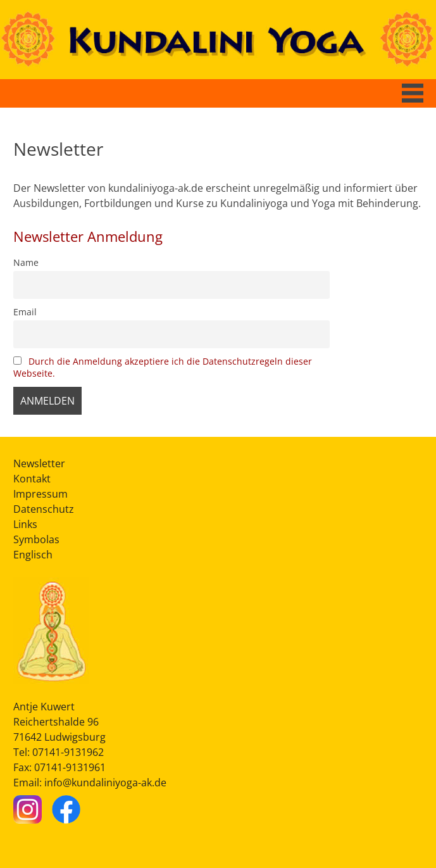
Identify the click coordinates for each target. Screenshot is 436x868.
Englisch (33, 555)
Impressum (40, 494)
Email (25, 312)
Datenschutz (44, 509)
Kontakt (32, 479)
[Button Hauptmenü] (413, 93)
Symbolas (36, 539)
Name (26, 262)
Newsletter (39, 463)
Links (25, 524)
